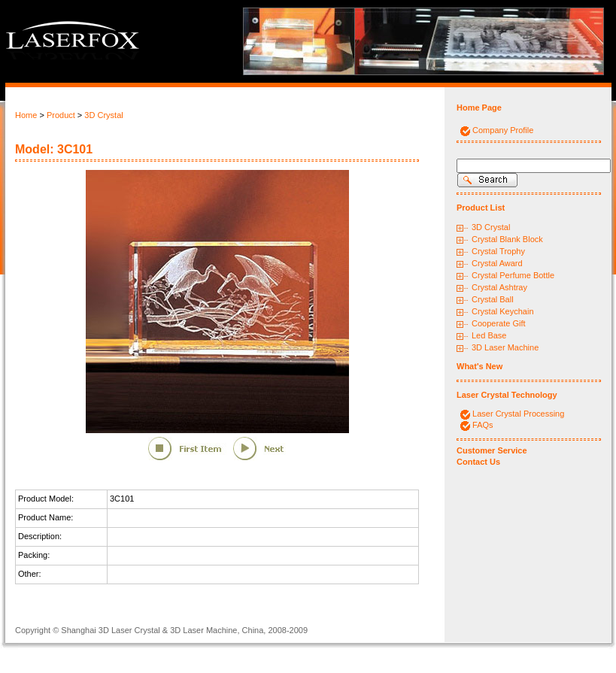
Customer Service (492, 450)
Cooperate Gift (499, 323)
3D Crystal (103, 115)
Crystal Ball (493, 299)
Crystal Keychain (503, 311)
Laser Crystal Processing (518, 414)
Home (26, 115)
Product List (481, 208)
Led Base (489, 335)
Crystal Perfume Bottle (513, 275)
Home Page (479, 108)
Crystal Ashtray (499, 287)
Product (61, 115)
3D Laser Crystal (129, 630)
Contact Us (478, 462)
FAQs (483, 425)
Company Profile (503, 130)
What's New (479, 366)
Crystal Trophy (498, 251)
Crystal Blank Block (507, 239)
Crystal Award (497, 263)
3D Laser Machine (505, 347)
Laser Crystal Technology (507, 395)
